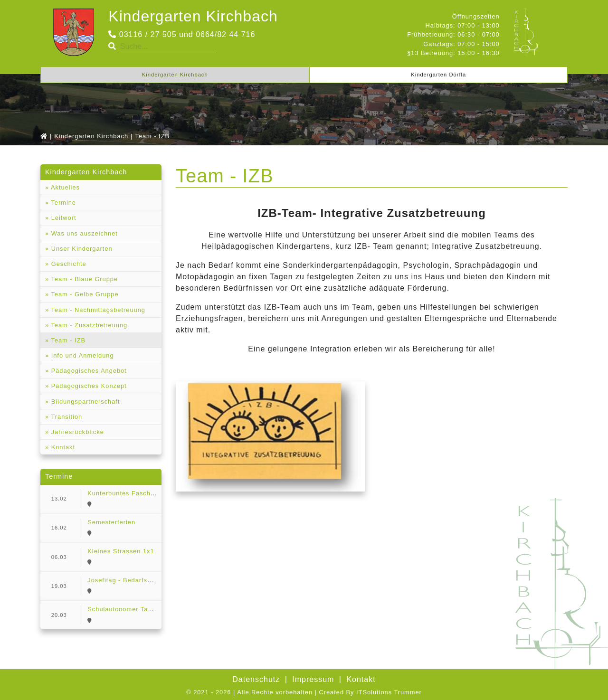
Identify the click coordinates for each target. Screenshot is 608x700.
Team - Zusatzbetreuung (88, 325)
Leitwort (62, 218)
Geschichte (68, 264)
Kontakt (62, 447)
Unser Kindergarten (81, 249)
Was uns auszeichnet (83, 233)
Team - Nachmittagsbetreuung (97, 310)
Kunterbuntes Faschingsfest (131, 493)
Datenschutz (256, 679)
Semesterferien (111, 522)
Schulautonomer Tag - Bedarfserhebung (150, 609)
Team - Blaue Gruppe (83, 279)
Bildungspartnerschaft (84, 402)
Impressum (313, 679)
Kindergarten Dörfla (438, 75)
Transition (66, 417)
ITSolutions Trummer (389, 692)
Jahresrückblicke (76, 432)
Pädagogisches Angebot (88, 371)
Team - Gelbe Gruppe (84, 294)
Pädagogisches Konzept (88, 386)
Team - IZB (67, 340)
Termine (62, 203)
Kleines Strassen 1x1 (121, 551)
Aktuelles (64, 187)
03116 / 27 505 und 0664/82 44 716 (182, 34)
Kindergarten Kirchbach (193, 16)
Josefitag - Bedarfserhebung (132, 580)
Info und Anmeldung (81, 355)
